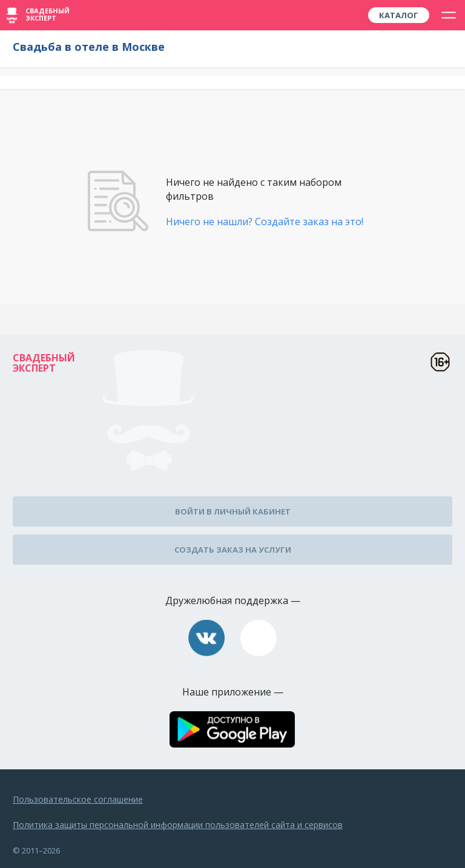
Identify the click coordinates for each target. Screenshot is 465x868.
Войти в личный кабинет (233, 511)
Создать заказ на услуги (233, 550)
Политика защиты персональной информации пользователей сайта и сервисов (178, 825)
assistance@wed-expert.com (259, 638)
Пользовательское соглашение (78, 799)
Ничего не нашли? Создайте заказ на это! (265, 222)
